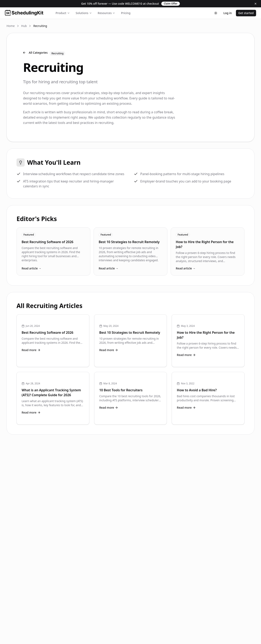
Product (63, 13)
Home (11, 26)
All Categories (35, 53)
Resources (106, 13)
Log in (228, 13)
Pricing (126, 13)
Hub (24, 26)
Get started (246, 13)
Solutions (84, 13)
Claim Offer (171, 4)
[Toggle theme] (216, 13)
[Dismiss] (255, 4)
